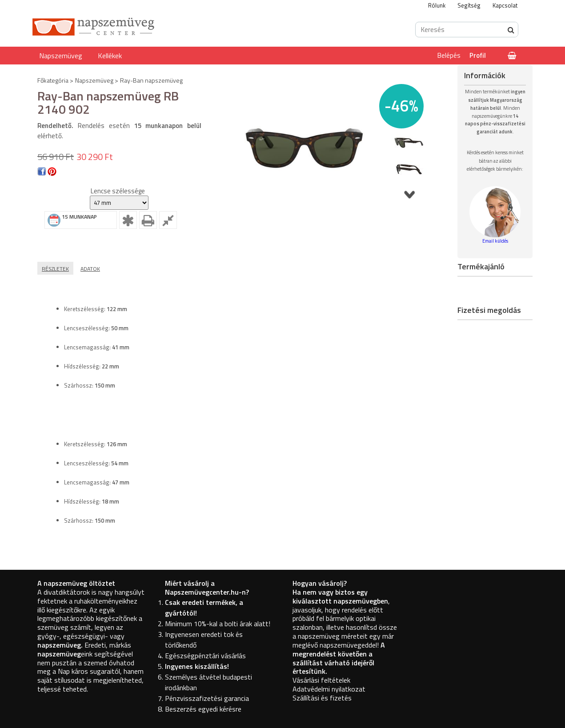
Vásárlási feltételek (321, 680)
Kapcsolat (505, 5)
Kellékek (110, 56)
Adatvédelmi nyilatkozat (329, 689)
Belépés (449, 55)
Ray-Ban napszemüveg (151, 80)
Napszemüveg (61, 56)
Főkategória (53, 80)
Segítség (469, 5)
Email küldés (495, 241)
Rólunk (437, 5)
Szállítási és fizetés (322, 698)
